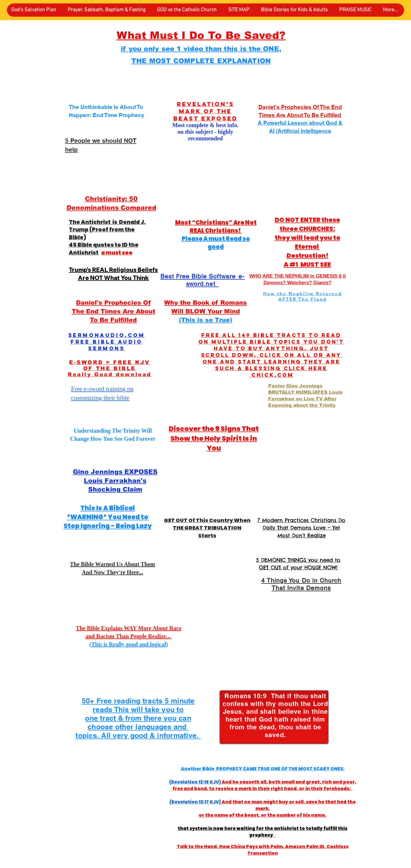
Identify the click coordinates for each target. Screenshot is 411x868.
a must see (117, 253)
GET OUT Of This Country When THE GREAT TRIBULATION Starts (207, 528)
